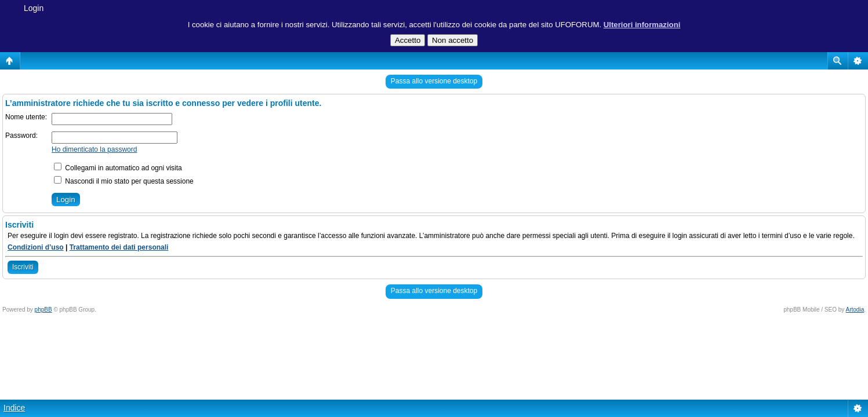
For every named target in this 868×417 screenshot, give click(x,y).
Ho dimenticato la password (94, 149)
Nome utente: (26, 117)
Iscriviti (23, 267)
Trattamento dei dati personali (119, 247)
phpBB (43, 310)
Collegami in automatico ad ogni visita (118, 168)
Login (34, 8)
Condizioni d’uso (36, 247)
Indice (14, 408)
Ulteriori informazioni (642, 25)
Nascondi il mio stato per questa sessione (124, 181)
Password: (21, 136)
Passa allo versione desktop (434, 81)
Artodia (855, 310)
